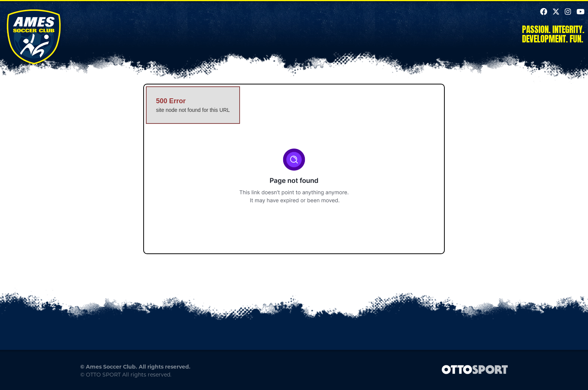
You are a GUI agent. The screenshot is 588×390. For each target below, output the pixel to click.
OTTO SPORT (103, 375)
